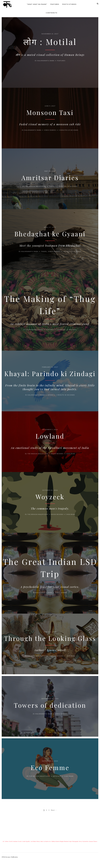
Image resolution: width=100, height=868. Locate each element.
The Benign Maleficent (36, 186)
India (42, 841)
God (31, 841)
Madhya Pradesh (56, 841)
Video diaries (50, 130)
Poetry (80, 841)
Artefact (57, 776)
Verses (51, 395)
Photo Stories (69, 4)
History (38, 841)
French (20, 841)
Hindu (34, 841)
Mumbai (66, 841)
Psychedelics (85, 841)
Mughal (62, 841)
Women (95, 841)
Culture (7, 841)
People (70, 841)
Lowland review (47, 841)
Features (55, 4)
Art (3, 841)
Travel (52, 186)
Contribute (52, 13)
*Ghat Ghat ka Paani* (37, 4)
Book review (57, 454)
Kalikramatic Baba (46, 61)
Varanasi (91, 841)
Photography (75, 841)
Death (11, 841)
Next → (54, 810)
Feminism (15, 841)
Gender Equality (26, 841)
